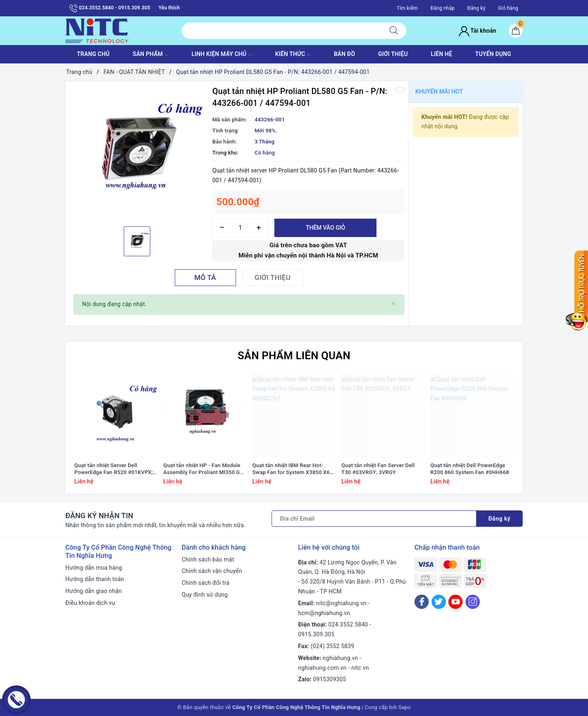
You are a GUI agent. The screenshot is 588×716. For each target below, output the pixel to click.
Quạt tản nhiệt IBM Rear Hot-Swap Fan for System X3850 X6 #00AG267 (291, 469)
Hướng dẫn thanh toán (95, 579)
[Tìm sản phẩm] (282, 31)
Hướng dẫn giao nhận (94, 591)
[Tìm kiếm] (394, 31)
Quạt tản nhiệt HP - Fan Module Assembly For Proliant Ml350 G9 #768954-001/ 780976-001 (203, 469)
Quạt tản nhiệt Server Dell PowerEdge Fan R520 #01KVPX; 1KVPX (114, 469)
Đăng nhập (443, 8)
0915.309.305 (316, 634)
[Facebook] (422, 602)
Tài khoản (478, 31)
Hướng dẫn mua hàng (94, 568)
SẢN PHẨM (151, 55)
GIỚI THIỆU (393, 54)
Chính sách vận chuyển (212, 571)
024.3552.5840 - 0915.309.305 (110, 8)
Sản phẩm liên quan (294, 356)
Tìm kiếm (408, 8)
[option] (137, 153)
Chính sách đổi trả (206, 583)
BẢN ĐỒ (344, 54)
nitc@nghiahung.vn (341, 603)
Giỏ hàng (508, 8)
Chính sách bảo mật (208, 559)
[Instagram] (473, 602)
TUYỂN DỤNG (493, 54)
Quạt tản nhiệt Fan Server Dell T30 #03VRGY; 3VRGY (378, 469)
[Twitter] (439, 602)
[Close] (393, 304)
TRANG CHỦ (93, 54)
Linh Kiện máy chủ (222, 55)
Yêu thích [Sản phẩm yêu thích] (169, 8)
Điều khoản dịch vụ (90, 603)
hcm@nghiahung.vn (324, 613)
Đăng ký (476, 8)
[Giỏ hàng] (516, 31)
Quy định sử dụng (205, 595)
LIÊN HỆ (441, 54)
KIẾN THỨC (293, 55)
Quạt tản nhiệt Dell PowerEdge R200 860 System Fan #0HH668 (470, 469)
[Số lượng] (240, 228)
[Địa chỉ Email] (374, 519)
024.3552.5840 (348, 624)
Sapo (404, 707)
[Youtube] (455, 602)
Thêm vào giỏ (325, 228)
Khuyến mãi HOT (439, 92)
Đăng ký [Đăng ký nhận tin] (499, 519)
